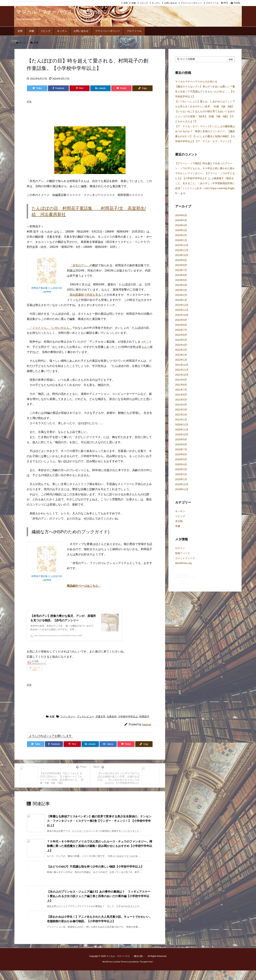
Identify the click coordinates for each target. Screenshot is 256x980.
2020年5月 (181, 459)
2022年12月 (182, 305)
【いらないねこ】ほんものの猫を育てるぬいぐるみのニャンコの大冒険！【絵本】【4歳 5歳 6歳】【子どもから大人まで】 (205, 116)
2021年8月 (181, 385)
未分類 (179, 521)
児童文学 (100, 726)
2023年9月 (181, 260)
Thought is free (146, 971)
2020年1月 (181, 479)
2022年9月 (181, 320)
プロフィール (212, 3)
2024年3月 (181, 230)
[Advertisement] (91, 113)
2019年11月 (182, 489)
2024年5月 (181, 220)
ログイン (180, 548)
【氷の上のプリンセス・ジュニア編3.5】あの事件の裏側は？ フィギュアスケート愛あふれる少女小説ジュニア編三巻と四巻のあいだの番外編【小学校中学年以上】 (99, 906)
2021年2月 (181, 415)
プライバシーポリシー (191, 3)
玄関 (126, 3)
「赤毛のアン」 (80, 265)
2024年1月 (181, 240)
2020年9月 (181, 439)
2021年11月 (182, 370)
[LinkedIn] (100, 88)
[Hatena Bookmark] (108, 754)
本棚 (134, 3)
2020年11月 (182, 430)
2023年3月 (181, 290)
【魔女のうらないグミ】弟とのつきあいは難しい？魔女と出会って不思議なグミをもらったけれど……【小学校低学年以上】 (205, 91)
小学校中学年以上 (128, 726)
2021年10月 (182, 375)
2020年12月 (182, 425)
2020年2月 (181, 474)
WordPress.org (183, 563)
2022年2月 (181, 355)
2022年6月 (181, 335)
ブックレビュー (85, 726)
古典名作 (112, 726)
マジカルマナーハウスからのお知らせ (196, 81)
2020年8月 (181, 444)
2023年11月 (182, 250)
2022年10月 (182, 315)
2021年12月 (182, 365)
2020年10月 (182, 434)
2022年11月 (182, 310)
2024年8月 (181, 215)
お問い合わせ (170, 3)
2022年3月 (181, 350)
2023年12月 (182, 245)
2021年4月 (181, 405)
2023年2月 (181, 295)
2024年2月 (181, 235)
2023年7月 (181, 270)
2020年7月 (181, 449)
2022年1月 (181, 360)
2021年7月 (181, 390)
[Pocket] (121, 88)
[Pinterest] (80, 88)
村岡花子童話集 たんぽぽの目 (47, 288)
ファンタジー (68, 726)
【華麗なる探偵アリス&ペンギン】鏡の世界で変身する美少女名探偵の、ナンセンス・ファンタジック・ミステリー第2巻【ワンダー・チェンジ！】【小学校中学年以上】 (99, 831)
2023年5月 (181, 280)
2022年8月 (181, 325)
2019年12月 (182, 484)
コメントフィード (185, 558)
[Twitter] (37, 88)
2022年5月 (181, 340)
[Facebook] (58, 88)
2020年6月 (181, 454)
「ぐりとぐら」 (38, 328)
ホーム (23, 43)
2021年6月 (181, 395)
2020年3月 (181, 469)
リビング (144, 3)
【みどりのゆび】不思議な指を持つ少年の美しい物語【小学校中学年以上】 (95, 876)
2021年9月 (181, 380)
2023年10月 (182, 255)
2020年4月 (181, 464)
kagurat (147, 734)
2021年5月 (181, 400)
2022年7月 (181, 330)
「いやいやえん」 (61, 328)
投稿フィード (183, 553)
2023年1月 (181, 300)
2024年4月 (181, 225)
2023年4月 (181, 285)
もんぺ (146, 347)
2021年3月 (181, 410)
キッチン (156, 3)
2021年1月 (181, 420)
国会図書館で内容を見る (85, 295)
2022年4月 (181, 345)
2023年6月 (181, 275)
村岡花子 (144, 726)
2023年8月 (181, 265)
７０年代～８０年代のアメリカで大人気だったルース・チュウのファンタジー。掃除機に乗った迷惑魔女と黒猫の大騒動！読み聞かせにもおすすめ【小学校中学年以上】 (100, 856)
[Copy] (142, 88)
